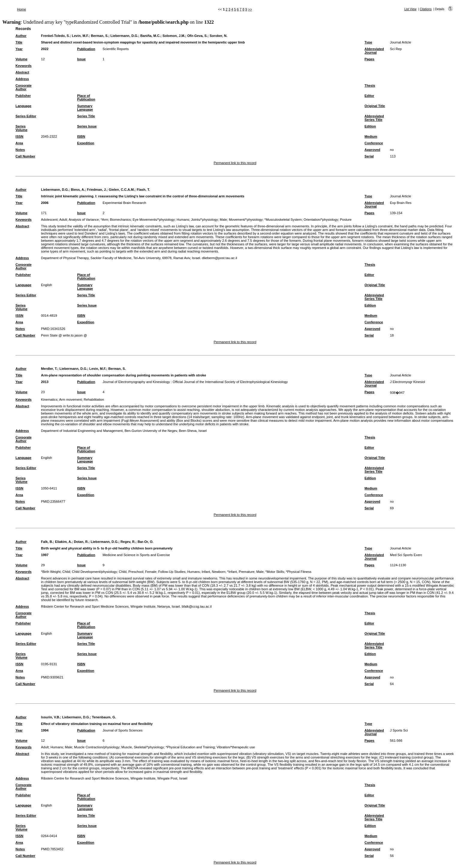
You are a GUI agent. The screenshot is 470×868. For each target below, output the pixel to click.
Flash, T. (143, 190)
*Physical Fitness (299, 572)
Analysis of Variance (84, 220)
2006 (45, 203)
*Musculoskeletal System (283, 220)
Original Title (375, 106)
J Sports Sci (399, 730)
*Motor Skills (275, 572)
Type (368, 42)
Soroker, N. (218, 36)
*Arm (104, 220)
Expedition (86, 143)
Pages (369, 59)
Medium (371, 136)
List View (411, 9)
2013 (45, 382)
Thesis (370, 85)
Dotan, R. (81, 542)
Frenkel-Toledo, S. (55, 36)
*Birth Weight (51, 572)
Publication (86, 49)
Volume (22, 59)
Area (19, 143)
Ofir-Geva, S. (198, 36)
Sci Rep (396, 49)
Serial (369, 156)
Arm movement (70, 400)
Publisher (23, 96)
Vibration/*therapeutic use (236, 747)
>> (250, 9)
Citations (426, 9)
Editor (369, 96)
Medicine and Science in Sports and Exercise (136, 555)
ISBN (81, 136)
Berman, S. (100, 36)
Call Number (25, 156)
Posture (346, 220)
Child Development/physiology (95, 572)
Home (22, 9)
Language (24, 106)
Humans (183, 220)
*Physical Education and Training (190, 747)
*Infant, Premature (241, 572)
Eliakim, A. (63, 542)
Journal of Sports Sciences (122, 730)
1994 (45, 730)
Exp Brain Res (401, 203)
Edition (370, 126)
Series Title (86, 116)
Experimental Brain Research (124, 203)
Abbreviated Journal (374, 51)
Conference (374, 143)
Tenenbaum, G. (104, 717)
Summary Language (85, 108)
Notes (20, 150)
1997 (45, 555)
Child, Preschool (131, 572)
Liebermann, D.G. (125, 36)
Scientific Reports (116, 49)
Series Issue (87, 126)
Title (19, 42)
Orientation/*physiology (321, 220)
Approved (372, 150)
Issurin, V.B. (51, 717)
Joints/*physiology (204, 220)
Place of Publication (86, 97)
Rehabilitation (94, 400)
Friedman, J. (97, 190)
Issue (81, 59)
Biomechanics (120, 220)
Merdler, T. (49, 369)
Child (66, 572)
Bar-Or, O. (146, 542)
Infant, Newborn (214, 572)
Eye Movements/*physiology (154, 220)
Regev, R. (128, 542)
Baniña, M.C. (150, 36)
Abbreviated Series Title (374, 118)
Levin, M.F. (80, 36)
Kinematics (49, 400)
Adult (63, 220)
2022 (45, 49)
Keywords (24, 66)
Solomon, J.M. (174, 36)
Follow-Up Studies (172, 572)
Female (151, 572)
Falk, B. (47, 542)
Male (223, 220)
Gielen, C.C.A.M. (122, 190)
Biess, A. (78, 190)
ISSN (19, 136)
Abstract (22, 72)
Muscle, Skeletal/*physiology (143, 747)
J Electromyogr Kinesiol (408, 382)
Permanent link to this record (235, 163)
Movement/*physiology (246, 220)
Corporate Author (24, 87)
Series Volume (22, 128)
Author (21, 36)
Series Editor (26, 116)
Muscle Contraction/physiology (97, 747)
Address (22, 79)
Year (19, 49)
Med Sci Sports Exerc (406, 555)
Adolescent (49, 220)
